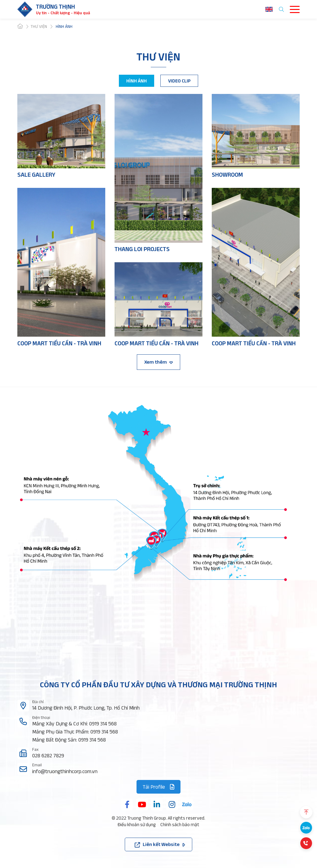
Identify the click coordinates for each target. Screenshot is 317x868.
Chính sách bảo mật (180, 824)
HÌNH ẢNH (137, 81)
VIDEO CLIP (179, 81)
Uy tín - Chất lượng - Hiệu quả (63, 13)
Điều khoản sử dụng (137, 824)
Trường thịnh (55, 7)
